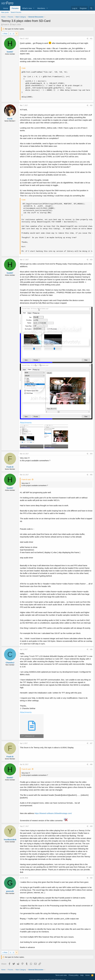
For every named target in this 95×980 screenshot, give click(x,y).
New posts (5, 12)
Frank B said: (26, 480)
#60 (91, 878)
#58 (91, 764)
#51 (91, 39)
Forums (15, 8)
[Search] (91, 8)
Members (41, 8)
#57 (91, 743)
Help (82, 975)
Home (6, 8)
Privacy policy (74, 975)
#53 (91, 260)
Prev (6, 34)
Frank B (6, 25)
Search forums (16, 12)
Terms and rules (61, 975)
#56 (91, 649)
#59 (91, 826)
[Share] (88, 39)
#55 (91, 475)
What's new (27, 8)
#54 (91, 454)
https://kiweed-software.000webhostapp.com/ (53, 813)
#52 (91, 105)
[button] (34, 8)
